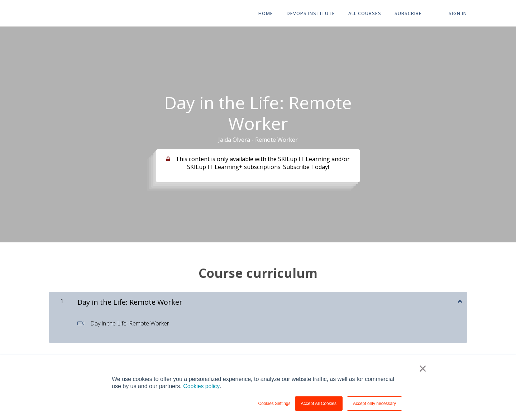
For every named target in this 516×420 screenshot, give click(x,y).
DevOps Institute (313, 14)
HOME (269, 14)
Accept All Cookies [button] (319, 404)
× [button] (423, 369)
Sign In (458, 14)
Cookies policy (201, 386)
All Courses (367, 14)
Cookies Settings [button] (274, 404)
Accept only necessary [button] (374, 404)
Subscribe (410, 14)
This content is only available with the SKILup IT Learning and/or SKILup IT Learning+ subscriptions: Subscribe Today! (263, 163)
